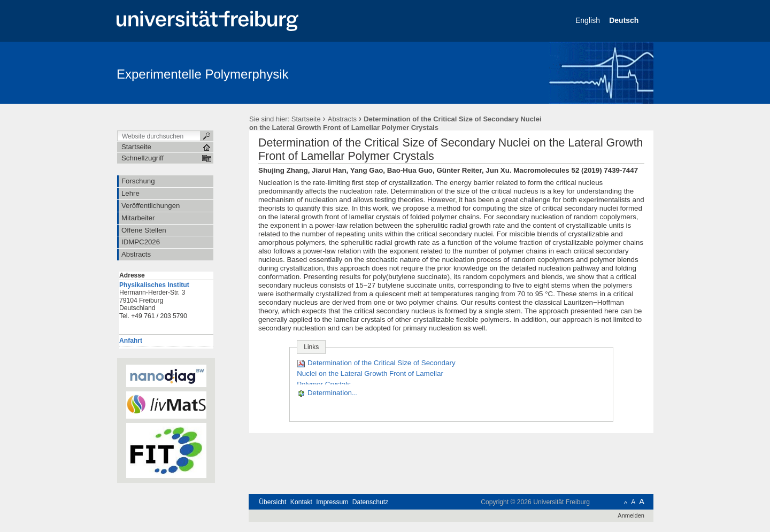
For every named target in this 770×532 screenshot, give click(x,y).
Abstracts (342, 119)
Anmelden (631, 515)
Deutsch (625, 20)
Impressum (332, 502)
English (589, 20)
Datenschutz (370, 502)
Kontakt (301, 502)
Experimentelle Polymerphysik (202, 74)
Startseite (306, 119)
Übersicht (272, 502)
